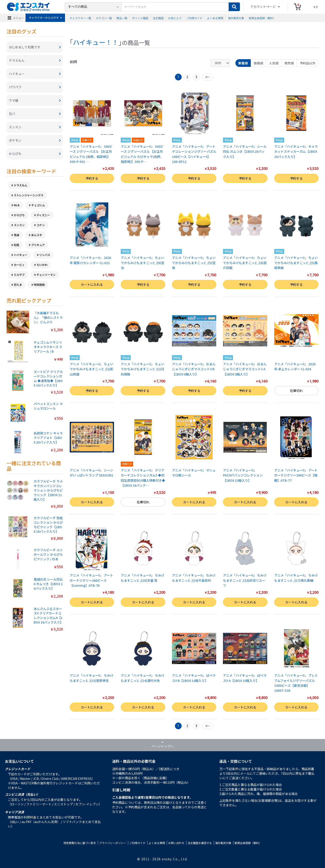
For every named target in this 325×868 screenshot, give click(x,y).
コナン (41, 225)
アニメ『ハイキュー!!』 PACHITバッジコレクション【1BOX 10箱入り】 (243, 475)
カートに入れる (92, 284)
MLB (17, 205)
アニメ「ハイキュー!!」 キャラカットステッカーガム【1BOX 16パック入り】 (296, 151)
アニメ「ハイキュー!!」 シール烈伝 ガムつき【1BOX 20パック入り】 (245, 151)
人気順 (274, 63)
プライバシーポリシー (113, 843)
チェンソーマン (46, 275)
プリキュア (38, 245)
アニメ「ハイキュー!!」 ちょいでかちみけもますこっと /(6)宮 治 (143, 263)
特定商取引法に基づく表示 (80, 843)
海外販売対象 (236, 18)
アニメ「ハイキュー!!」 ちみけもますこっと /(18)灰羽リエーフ (245, 580)
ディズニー (43, 215)
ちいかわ (42, 265)
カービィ (19, 265)
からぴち (19, 215)
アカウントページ (263, 7)
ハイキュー (21, 255)
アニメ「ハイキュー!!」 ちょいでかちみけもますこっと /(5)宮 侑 (194, 263)
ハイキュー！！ (96, 42)
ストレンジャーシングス (29, 195)
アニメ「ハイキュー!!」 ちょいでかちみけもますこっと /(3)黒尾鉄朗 (296, 263)
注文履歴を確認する (200, 843)
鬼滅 (16, 235)
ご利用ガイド (194, 18)
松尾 (16, 245)
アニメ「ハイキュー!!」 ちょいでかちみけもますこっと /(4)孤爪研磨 (245, 263)
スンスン (19, 225)
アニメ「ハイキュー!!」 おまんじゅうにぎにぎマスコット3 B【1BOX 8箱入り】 (194, 369)
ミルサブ (19, 275)
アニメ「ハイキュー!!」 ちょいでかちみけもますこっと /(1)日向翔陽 (143, 369)
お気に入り (175, 18)
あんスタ (37, 235)
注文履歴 (158, 18)
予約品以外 (308, 63)
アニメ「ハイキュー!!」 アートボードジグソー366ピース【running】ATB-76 (91, 580)
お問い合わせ (176, 843)
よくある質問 (215, 18)
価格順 (258, 63)
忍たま (18, 285)
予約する (92, 178)
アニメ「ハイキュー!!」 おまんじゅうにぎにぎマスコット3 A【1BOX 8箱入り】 (245, 369)
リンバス (45, 255)
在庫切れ (296, 391)
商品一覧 (122, 18)
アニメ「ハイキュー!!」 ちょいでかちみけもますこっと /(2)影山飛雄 (92, 369)
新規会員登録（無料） (262, 18)
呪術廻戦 (39, 285)
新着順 (243, 63)
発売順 (289, 63)
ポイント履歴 (140, 18)
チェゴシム (38, 205)
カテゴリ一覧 (104, 18)
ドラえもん (21, 185)
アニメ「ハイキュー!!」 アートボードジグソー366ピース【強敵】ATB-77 (296, 475)
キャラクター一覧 (80, 18)
